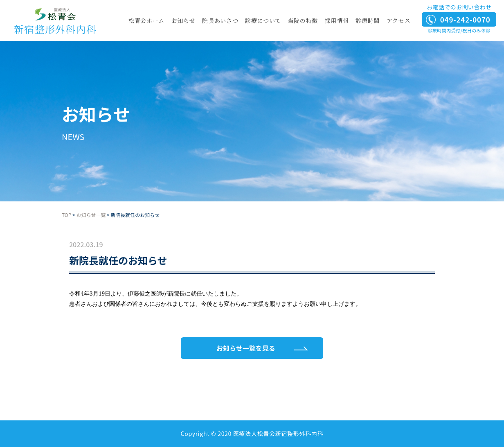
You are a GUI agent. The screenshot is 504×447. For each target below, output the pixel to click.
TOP (66, 215)
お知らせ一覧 (91, 215)
